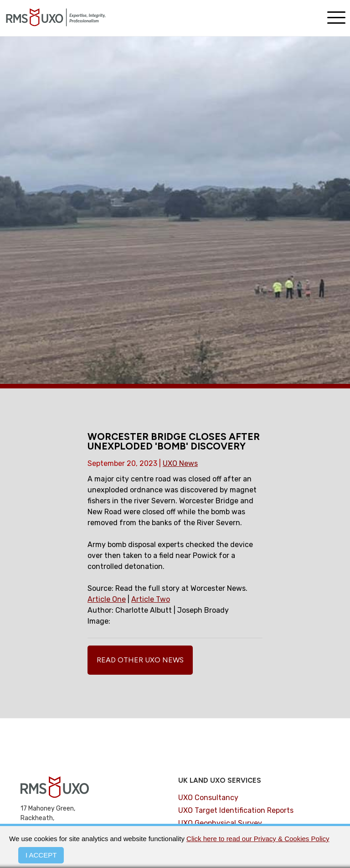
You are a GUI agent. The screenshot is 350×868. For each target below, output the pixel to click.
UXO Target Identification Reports (236, 810)
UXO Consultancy (208, 798)
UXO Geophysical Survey (220, 823)
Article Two (151, 599)
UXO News (180, 463)
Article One (107, 599)
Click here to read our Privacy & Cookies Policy (258, 839)
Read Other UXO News (140, 660)
